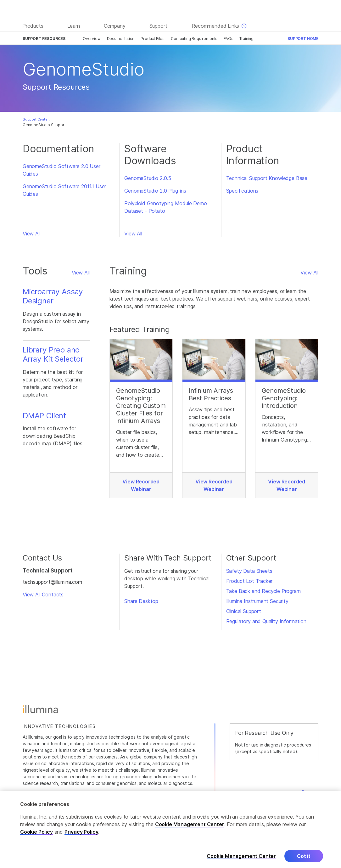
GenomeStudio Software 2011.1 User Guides (64, 190)
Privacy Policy (81, 837)
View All (32, 234)
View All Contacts (43, 595)
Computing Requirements (194, 39)
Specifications (242, 191)
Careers (310, 792)
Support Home (303, 39)
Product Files (153, 39)
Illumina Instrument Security (257, 601)
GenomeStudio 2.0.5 (148, 178)
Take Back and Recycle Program (263, 591)
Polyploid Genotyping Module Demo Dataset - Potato (165, 207)
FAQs (228, 39)
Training (246, 39)
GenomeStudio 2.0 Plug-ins (155, 191)
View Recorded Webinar (141, 485)
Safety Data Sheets (249, 571)
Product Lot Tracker (249, 581)
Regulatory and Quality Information (266, 621)
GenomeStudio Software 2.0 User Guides (61, 170)
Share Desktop (141, 601)
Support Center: (36, 119)
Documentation (121, 39)
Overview (92, 39)
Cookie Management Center (190, 830)
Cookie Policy (36, 837)
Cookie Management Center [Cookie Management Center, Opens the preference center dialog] (241, 862)
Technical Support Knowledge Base (267, 178)
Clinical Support (244, 611)
